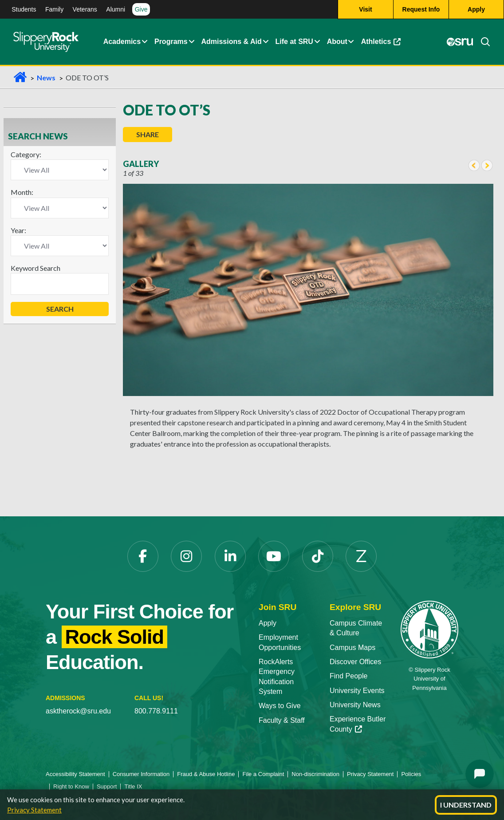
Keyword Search (35, 268)
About (337, 42)
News (46, 77)
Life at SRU (294, 42)
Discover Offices (355, 662)
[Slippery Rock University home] (429, 629)
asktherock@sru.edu (78, 711)
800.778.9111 (156, 711)
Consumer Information (141, 774)
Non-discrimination (315, 774)
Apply (268, 623)
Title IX (133, 786)
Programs (171, 42)
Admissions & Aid (231, 42)
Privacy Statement (34, 810)
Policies (411, 774)
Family (54, 9)
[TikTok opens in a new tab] (318, 556)
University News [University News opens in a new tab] (355, 705)
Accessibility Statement (75, 774)
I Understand (466, 805)
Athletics (383, 44)
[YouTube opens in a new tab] (274, 556)
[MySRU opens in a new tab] (460, 42)
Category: (26, 154)
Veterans (85, 9)
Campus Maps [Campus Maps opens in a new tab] (352, 648)
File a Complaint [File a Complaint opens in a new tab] (263, 774)
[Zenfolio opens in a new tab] (361, 556)
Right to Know (71, 786)
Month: (22, 192)
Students (24, 9)
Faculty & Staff (282, 720)
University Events (357, 691)
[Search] (482, 42)
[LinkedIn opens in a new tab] (230, 556)
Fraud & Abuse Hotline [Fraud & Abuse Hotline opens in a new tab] (206, 774)
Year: (18, 230)
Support (107, 786)
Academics (122, 42)
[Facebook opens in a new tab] (143, 556)
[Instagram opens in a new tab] (186, 556)
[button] (145, 42)
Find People (348, 676)
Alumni (116, 9)
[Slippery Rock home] (46, 42)
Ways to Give (280, 706)
